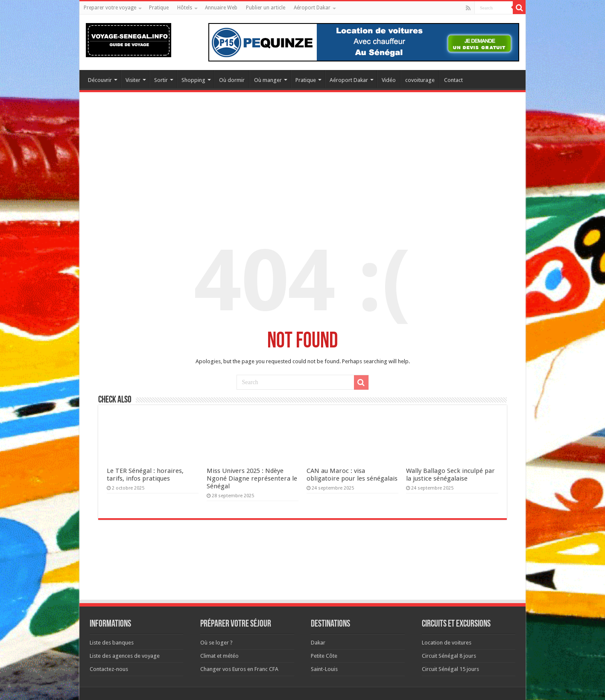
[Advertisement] (302, 163)
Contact (453, 80)
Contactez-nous (109, 669)
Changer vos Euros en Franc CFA (239, 669)
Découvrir (100, 80)
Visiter (133, 80)
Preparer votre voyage (110, 8)
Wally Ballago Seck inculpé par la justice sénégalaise (450, 475)
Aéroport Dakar (312, 8)
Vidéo (389, 80)
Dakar (318, 643)
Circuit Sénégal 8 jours (449, 656)
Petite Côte (324, 656)
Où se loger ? (216, 643)
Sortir (161, 80)
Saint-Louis (324, 669)
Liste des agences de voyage (125, 656)
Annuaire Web (221, 8)
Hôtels (185, 8)
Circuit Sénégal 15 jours (450, 669)
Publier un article (266, 8)
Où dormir (232, 80)
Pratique (159, 8)
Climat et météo (219, 656)
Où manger (268, 80)
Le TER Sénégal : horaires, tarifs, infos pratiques (145, 475)
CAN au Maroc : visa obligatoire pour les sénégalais (352, 475)
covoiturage (420, 80)
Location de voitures (447, 643)
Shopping (193, 80)
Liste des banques (112, 643)
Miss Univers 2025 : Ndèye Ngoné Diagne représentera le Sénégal (252, 478)
